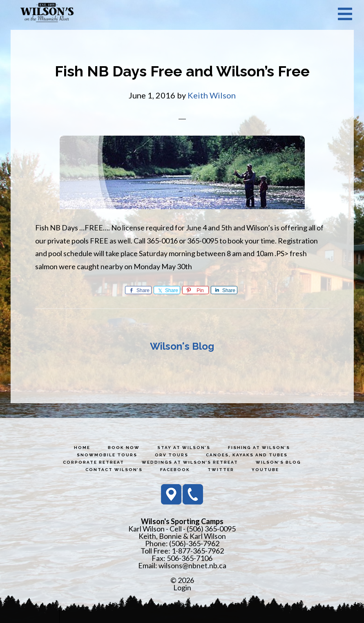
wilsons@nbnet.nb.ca (192, 565)
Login (182, 587)
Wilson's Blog (182, 346)
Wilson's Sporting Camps (47, 13)
